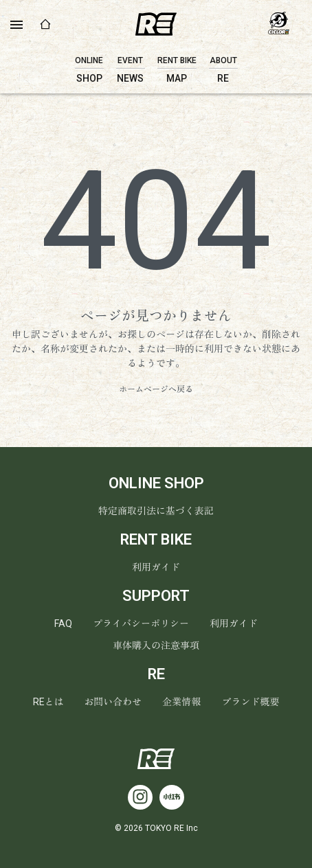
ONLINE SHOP (156, 483)
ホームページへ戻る (156, 389)
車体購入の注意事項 (156, 646)
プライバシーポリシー (141, 624)
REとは (48, 702)
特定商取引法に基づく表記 (156, 511)
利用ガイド (156, 567)
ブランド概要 (251, 702)
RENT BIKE (156, 539)
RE (156, 674)
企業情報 (182, 702)
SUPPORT (156, 596)
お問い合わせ (113, 702)
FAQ (63, 624)
